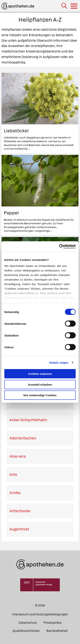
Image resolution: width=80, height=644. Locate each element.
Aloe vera (18, 456)
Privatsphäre (52, 623)
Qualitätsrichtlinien (26, 631)
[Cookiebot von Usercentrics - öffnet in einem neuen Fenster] (59, 246)
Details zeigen (59, 362)
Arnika (15, 493)
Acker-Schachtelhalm (28, 420)
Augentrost (19, 529)
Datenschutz (28, 623)
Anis (13, 475)
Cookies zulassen (40, 374)
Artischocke (20, 511)
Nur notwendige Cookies (40, 395)
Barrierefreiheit (57, 631)
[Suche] (65, 6)
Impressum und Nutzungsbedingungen (40, 614)
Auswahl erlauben (40, 384)
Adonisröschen (23, 438)
